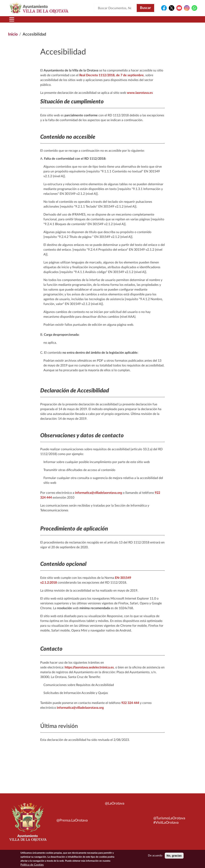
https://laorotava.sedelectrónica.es (89, 667)
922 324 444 (130, 703)
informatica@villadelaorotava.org (98, 493)
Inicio (13, 34)
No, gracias (174, 856)
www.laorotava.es (140, 93)
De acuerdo (155, 856)
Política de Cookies (32, 865)
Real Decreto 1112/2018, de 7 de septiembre (112, 75)
